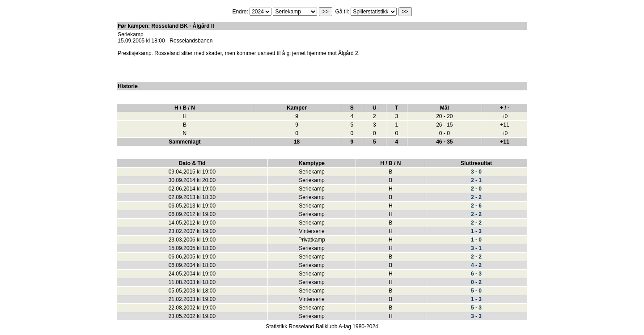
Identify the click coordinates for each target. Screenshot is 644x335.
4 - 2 (476, 265)
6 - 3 (476, 274)
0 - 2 (476, 282)
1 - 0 (476, 240)
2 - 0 (476, 189)
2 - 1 (476, 180)
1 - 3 (476, 231)
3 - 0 (476, 172)
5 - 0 (476, 291)
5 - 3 (476, 308)
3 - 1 (476, 248)
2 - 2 (476, 197)
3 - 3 (476, 316)
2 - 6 (476, 206)
